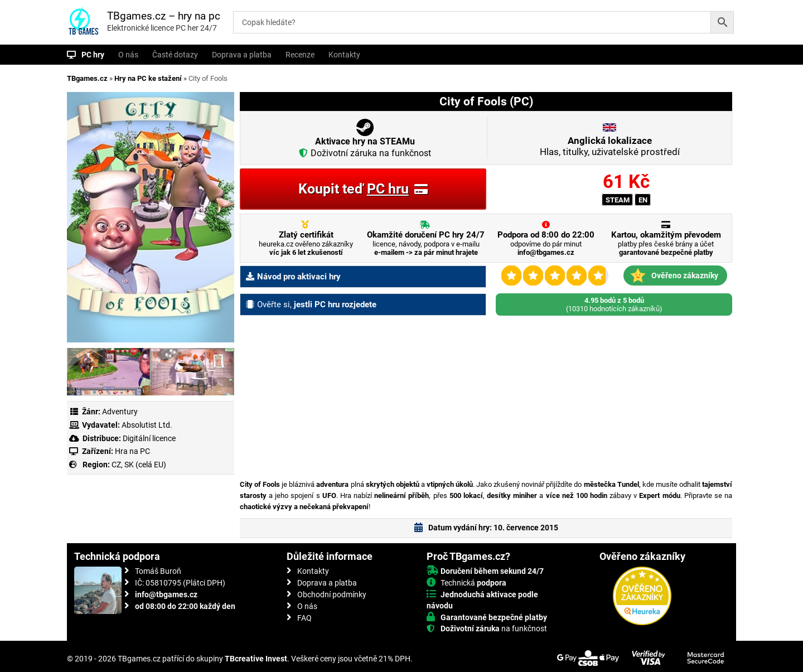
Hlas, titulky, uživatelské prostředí (610, 146)
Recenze (300, 55)
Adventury (120, 412)
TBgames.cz (87, 78)
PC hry (93, 55)
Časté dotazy (175, 55)
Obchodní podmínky (332, 594)
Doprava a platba (242, 55)
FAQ (304, 618)
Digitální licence (148, 438)
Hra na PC (132, 451)
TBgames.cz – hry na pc (164, 16)
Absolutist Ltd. (147, 425)
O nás (128, 55)
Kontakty (344, 55)
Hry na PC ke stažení (148, 78)
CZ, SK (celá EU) (139, 465)
